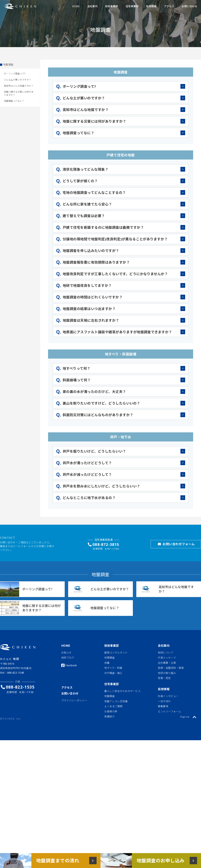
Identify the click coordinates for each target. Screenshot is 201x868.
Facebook (71, 665)
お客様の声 (111, 711)
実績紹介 (109, 717)
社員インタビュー (168, 696)
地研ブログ (68, 658)
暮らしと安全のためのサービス (122, 691)
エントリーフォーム (169, 711)
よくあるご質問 (113, 706)
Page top (188, 717)
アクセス (67, 687)
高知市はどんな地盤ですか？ (19, 86)
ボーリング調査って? (15, 74)
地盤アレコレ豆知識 (116, 701)
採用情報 (164, 689)
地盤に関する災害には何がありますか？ (19, 93)
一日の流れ (164, 701)
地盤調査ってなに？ (14, 101)
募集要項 (163, 706)
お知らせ (66, 653)
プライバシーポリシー (74, 700)
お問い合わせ (70, 693)
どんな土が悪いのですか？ (18, 80)
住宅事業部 (111, 684)
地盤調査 (8, 65)
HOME (66, 646)
